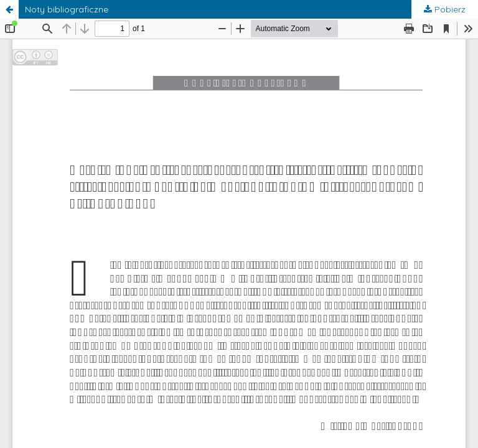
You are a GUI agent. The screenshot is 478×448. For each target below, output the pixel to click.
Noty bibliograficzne (67, 9)
